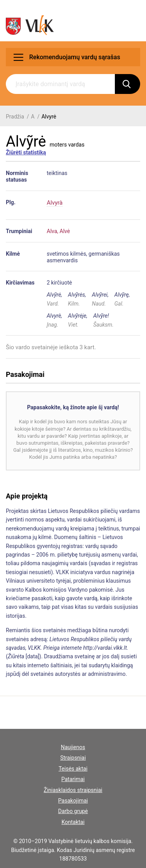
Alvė (65, 231)
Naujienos (73, 747)
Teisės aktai (73, 769)
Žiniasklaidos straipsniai (73, 790)
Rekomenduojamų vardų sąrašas (67, 57)
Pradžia (15, 117)
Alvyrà (55, 203)
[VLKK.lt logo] (30, 25)
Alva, (53, 231)
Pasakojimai (73, 801)
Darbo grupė (73, 811)
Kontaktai (73, 822)
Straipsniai (73, 758)
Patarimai (73, 779)
